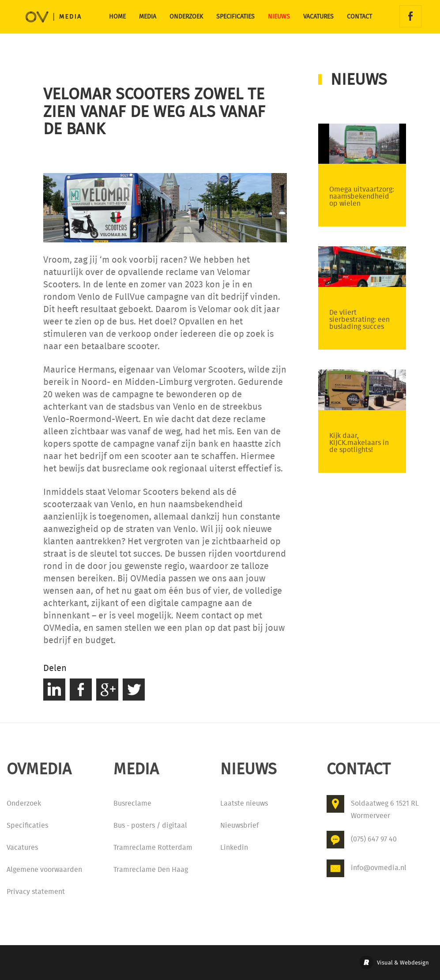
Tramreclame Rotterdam (153, 847)
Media (148, 17)
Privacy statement (36, 891)
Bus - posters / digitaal (150, 825)
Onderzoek (186, 17)
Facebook (410, 16)
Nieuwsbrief (239, 825)
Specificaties (235, 17)
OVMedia (41, 22)
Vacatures (318, 17)
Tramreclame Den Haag (151, 869)
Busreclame (132, 803)
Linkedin (234, 847)
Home (117, 17)
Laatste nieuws (244, 803)
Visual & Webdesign (403, 963)
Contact (359, 17)
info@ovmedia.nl (379, 868)
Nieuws (279, 17)
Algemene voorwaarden (44, 869)
